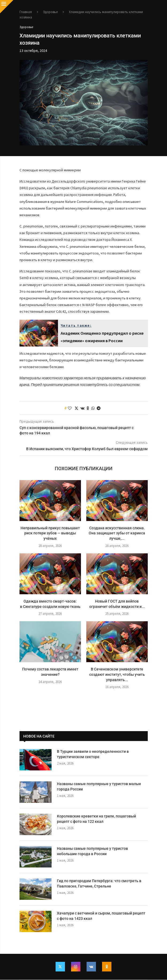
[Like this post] (70, 408)
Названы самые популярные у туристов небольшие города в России (92, 851)
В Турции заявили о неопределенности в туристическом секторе (93, 754)
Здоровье (50, 12)
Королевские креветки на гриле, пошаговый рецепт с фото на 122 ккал (96, 819)
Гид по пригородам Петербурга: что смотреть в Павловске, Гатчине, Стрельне (99, 884)
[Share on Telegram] (99, 408)
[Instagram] (76, 967)
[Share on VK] (82, 408)
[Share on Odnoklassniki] (88, 408)
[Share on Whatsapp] (93, 408)
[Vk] (91, 967)
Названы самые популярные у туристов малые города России (99, 787)
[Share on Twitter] (76, 408)
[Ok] (107, 967)
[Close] (7, 7)
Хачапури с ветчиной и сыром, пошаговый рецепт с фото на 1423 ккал (101, 916)
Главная (26, 12)
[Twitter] (60, 967)
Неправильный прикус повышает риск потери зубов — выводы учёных (50, 533)
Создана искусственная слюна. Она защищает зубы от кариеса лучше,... (117, 533)
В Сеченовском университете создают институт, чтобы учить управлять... (117, 675)
